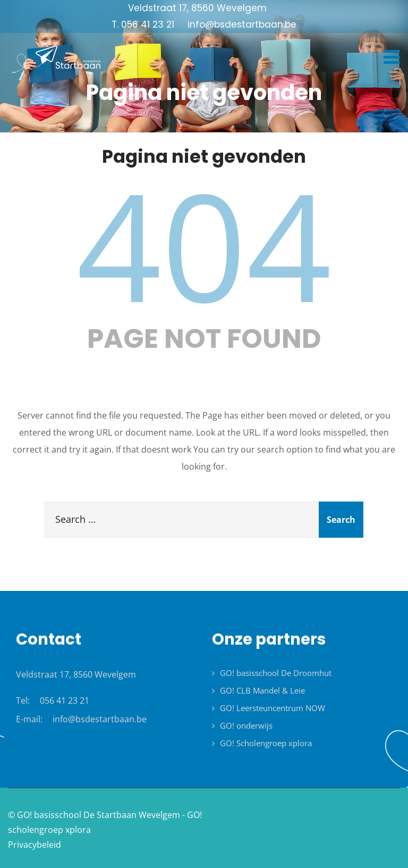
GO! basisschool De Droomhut (276, 673)
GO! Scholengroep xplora (266, 743)
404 (204, 244)
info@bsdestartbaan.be (100, 719)
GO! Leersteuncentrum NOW (273, 708)
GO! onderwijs (246, 725)
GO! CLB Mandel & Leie (262, 690)
